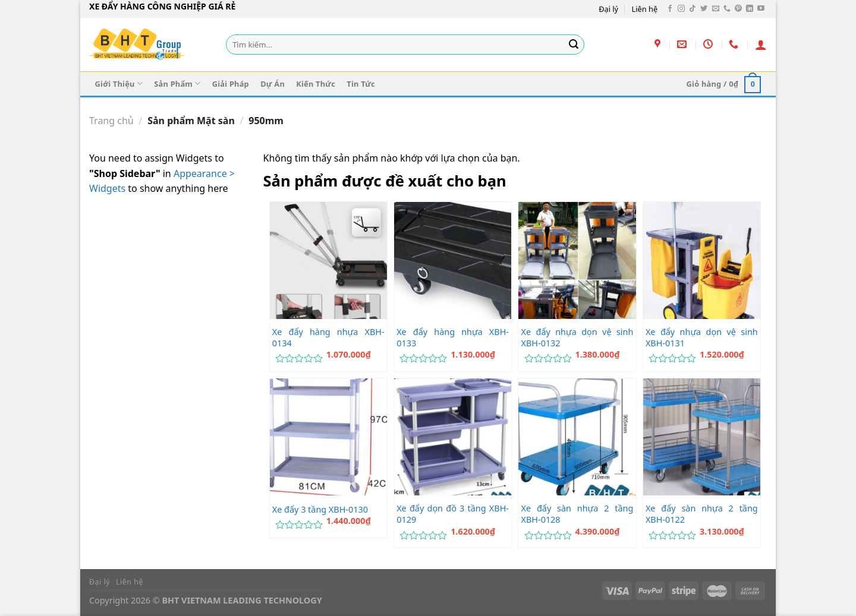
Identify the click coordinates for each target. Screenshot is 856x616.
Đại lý (608, 9)
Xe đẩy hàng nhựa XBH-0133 (453, 338)
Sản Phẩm (177, 83)
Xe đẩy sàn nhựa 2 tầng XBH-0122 (702, 514)
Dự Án (273, 84)
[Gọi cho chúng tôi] (727, 9)
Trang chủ (111, 121)
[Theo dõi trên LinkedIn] (750, 9)
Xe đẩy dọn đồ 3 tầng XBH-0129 (453, 514)
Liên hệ (645, 9)
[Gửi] (574, 45)
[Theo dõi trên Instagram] (681, 9)
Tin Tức (361, 84)
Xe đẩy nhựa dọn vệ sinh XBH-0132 (578, 338)
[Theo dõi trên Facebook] (670, 9)
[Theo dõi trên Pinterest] (738, 9)
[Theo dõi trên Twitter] (704, 9)
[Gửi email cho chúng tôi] (716, 9)
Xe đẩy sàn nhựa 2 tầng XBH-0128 (578, 514)
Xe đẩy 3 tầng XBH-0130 (320, 510)
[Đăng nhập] (761, 45)
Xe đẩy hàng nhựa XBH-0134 (328, 338)
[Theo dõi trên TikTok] (693, 9)
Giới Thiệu (119, 83)
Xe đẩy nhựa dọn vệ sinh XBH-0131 (702, 338)
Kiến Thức (316, 84)
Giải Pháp (231, 84)
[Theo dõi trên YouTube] (761, 9)
